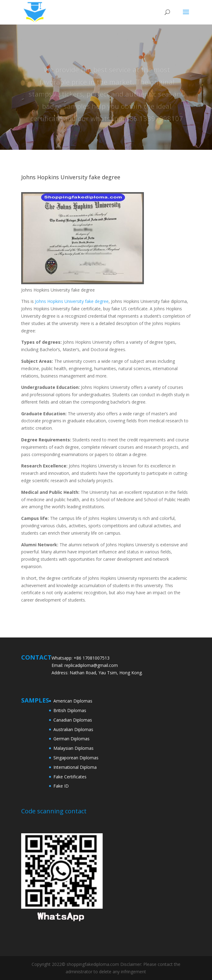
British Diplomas (70, 710)
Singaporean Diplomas (76, 758)
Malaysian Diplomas (73, 748)
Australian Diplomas (73, 729)
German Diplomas (71, 739)
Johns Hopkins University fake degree (72, 301)
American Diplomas (73, 701)
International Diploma (75, 767)
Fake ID (61, 786)
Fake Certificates (70, 777)
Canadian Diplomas (73, 720)
